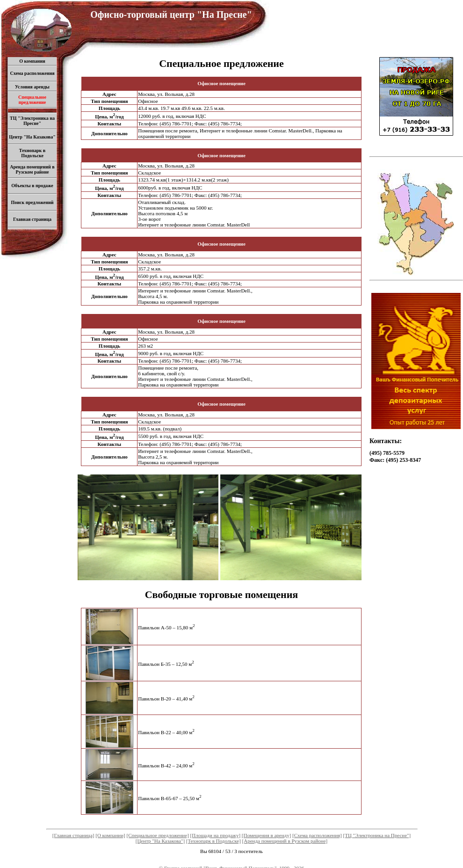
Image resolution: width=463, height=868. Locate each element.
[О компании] (110, 835)
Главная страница (32, 219)
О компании (32, 61)
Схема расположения (32, 73)
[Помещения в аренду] (267, 835)
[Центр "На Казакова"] (160, 841)
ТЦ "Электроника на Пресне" (32, 121)
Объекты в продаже (32, 186)
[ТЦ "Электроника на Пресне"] (377, 835)
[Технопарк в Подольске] (213, 841)
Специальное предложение (32, 100)
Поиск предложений (32, 202)
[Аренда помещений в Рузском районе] (285, 841)
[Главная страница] (73, 835)
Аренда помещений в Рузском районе (32, 169)
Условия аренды (32, 87)
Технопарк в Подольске (32, 153)
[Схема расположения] (317, 835)
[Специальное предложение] (158, 835)
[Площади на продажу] (216, 835)
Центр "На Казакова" (32, 137)
